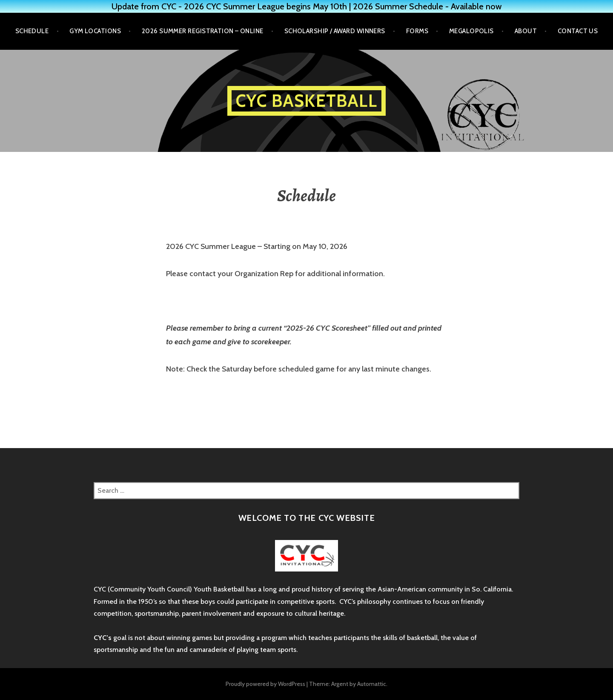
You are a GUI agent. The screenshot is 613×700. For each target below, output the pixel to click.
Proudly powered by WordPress (265, 684)
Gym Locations (95, 31)
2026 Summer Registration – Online (203, 31)
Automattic (372, 684)
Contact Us (578, 31)
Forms (417, 31)
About (526, 31)
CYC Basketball (306, 101)
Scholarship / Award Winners (335, 31)
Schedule (32, 31)
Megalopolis (471, 31)
